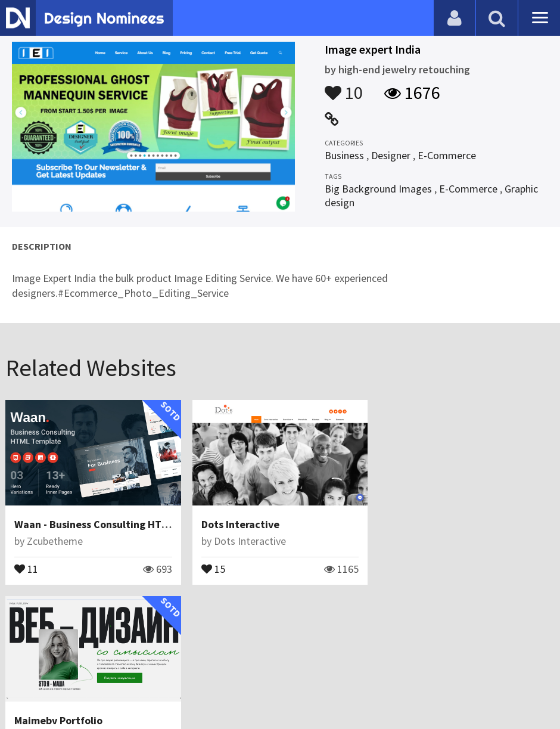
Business (344, 155)
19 (400, 568)
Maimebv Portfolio (432, 524)
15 (213, 568)
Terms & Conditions (209, 690)
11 (26, 568)
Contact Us (70, 690)
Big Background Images (378, 189)
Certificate (127, 690)
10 (344, 87)
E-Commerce (447, 155)
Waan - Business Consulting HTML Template (119, 524)
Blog (25, 690)
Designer (391, 155)
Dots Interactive (240, 524)
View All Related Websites (280, 621)
